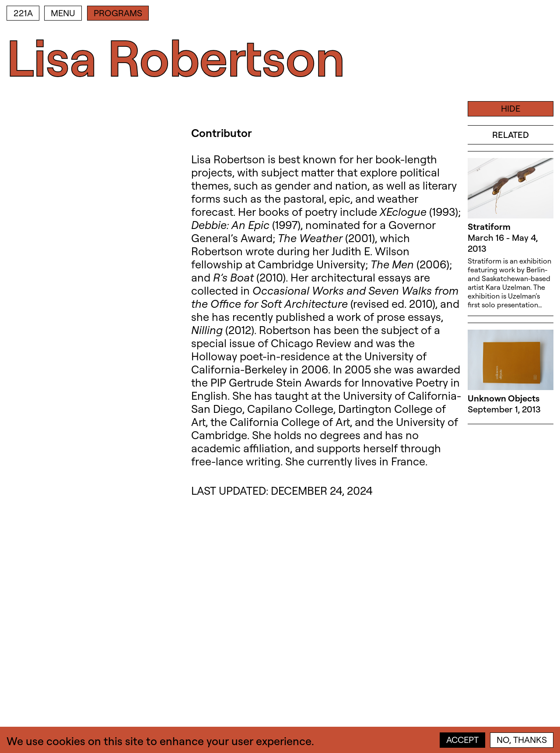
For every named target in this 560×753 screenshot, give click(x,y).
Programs (118, 13)
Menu (63, 13)
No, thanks (522, 740)
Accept (462, 740)
